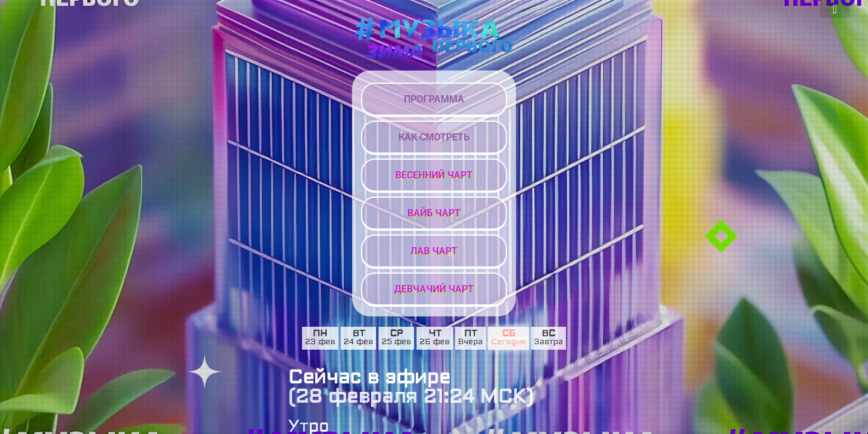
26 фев (435, 342)
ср (396, 334)
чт (435, 334)
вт (359, 334)
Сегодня (508, 342)
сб (509, 334)
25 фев (396, 342)
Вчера (470, 342)
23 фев (320, 342)
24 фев (358, 342)
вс (549, 334)
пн (320, 334)
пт (470, 334)
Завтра (549, 342)
